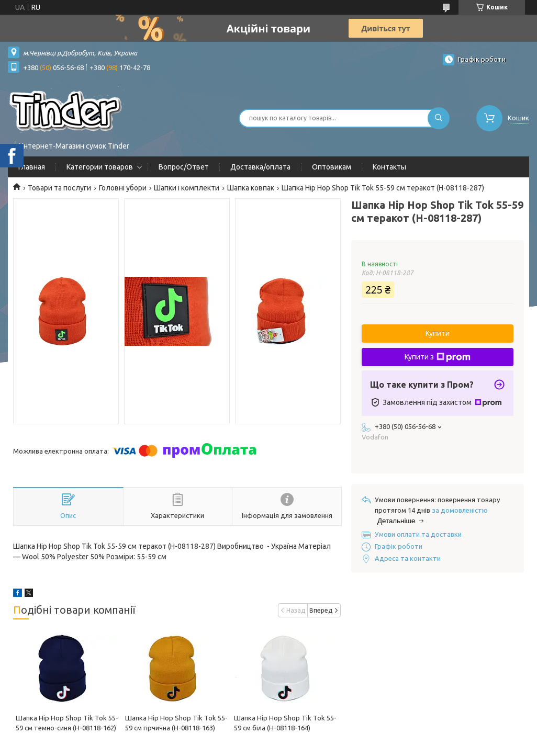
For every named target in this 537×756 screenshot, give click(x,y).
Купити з (438, 357)
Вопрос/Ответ (184, 167)
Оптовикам (332, 167)
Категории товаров (100, 167)
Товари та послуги (59, 188)
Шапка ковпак (251, 188)
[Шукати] (439, 118)
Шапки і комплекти (187, 188)
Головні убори (123, 188)
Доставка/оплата (260, 167)
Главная (32, 167)
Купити (438, 333)
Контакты (389, 167)
